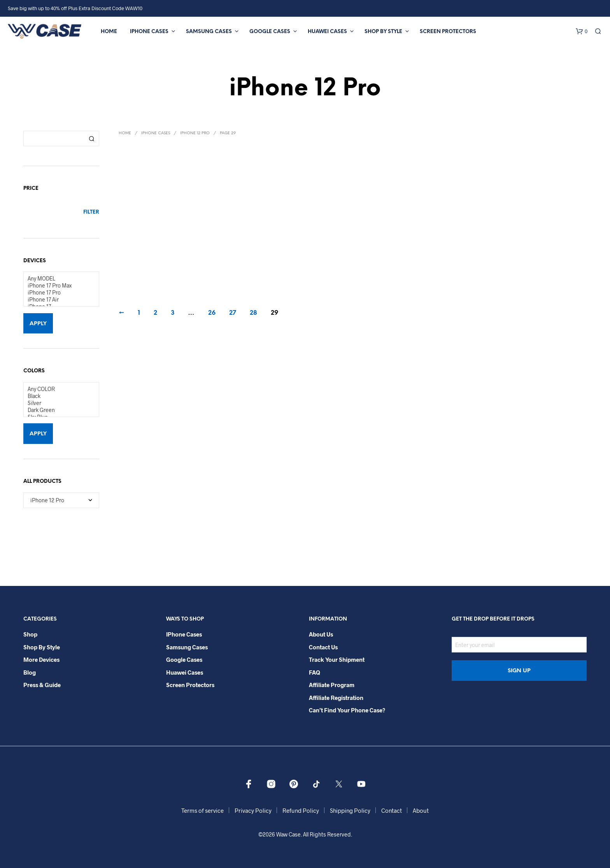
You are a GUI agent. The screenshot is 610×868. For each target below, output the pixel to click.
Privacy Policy (253, 810)
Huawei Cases (327, 32)
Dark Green (58, 410)
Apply (38, 324)
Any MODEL (58, 279)
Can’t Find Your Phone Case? (347, 710)
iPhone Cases (149, 32)
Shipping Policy (350, 810)
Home (109, 32)
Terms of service (202, 810)
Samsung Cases (209, 32)
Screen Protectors (448, 32)
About (421, 810)
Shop (30, 634)
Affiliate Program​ (332, 685)
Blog (30, 672)
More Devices (41, 659)
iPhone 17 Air (58, 300)
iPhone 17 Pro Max (58, 286)
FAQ (315, 672)
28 (253, 313)
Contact (392, 810)
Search (91, 139)
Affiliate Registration (336, 698)
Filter (91, 212)
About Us (321, 634)
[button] (582, 32)
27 (233, 313)
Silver (58, 403)
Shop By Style (383, 32)
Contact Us (323, 647)
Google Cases (270, 32)
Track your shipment (337, 659)
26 (212, 313)
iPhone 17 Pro (58, 293)
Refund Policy (301, 810)
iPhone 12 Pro (195, 133)
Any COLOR (58, 389)
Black (58, 396)
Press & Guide (42, 685)
